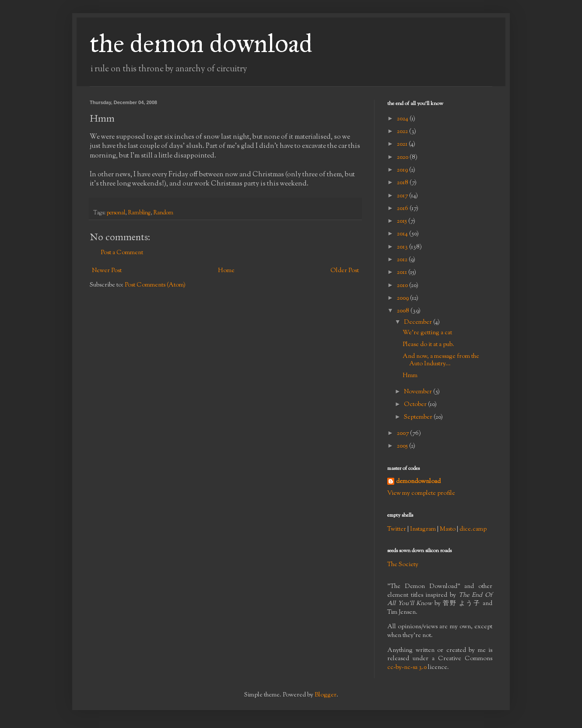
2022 (403, 132)
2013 (403, 247)
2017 (403, 196)
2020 (403, 157)
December (419, 322)
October (416, 405)
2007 (403, 434)
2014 (403, 234)
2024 (403, 119)
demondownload (418, 482)
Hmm (410, 376)
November (419, 392)
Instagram (423, 529)
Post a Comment (122, 253)
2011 (403, 273)
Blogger (326, 695)
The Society (403, 565)
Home (226, 271)
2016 (403, 209)
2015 (403, 221)
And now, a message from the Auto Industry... (441, 360)
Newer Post (107, 271)
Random (163, 213)
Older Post (345, 271)
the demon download (201, 43)
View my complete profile (421, 493)
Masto (448, 529)
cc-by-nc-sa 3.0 (407, 668)
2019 (403, 170)
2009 (403, 298)
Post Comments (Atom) (155, 285)
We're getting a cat (427, 333)
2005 (403, 446)
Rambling (139, 213)
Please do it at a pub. (428, 345)
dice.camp (473, 529)
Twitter (397, 529)
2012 (403, 260)
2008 (404, 311)
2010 (403, 286)
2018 (403, 183)
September (419, 417)
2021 (403, 144)
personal (116, 213)
